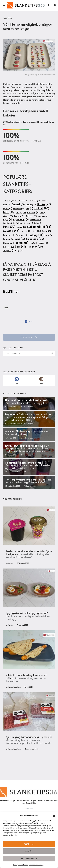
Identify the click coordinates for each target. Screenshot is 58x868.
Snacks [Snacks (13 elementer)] (22, 243)
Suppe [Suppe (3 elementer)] (43, 243)
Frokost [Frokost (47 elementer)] (42, 208)
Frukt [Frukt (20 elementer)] (9, 212)
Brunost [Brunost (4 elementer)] (34, 201)
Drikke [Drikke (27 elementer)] (44, 204)
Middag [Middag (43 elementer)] (11, 231)
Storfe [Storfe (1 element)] (34, 243)
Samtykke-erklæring (21, 865)
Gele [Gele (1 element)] (19, 213)
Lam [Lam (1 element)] (30, 223)
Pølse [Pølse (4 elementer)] (49, 235)
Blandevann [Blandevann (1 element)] (21, 201)
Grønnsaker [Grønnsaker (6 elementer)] (31, 212)
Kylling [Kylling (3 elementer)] (21, 223)
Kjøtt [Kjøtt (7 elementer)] (8, 219)
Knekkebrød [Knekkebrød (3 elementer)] (37, 220)
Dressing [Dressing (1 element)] (31, 204)
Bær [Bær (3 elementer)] (7, 204)
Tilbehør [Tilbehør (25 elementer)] (35, 247)
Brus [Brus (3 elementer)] (45, 201)
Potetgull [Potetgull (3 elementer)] (22, 235)
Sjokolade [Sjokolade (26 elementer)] (35, 239)
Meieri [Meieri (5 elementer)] (21, 227)
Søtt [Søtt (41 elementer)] (21, 246)
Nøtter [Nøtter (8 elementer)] (26, 231)
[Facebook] (17, 381)
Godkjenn (29, 844)
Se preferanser (29, 859)
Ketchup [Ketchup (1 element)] (43, 216)
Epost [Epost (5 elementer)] (8, 208)
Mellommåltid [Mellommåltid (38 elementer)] (39, 227)
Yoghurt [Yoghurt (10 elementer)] (9, 250)
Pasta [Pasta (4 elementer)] (46, 231)
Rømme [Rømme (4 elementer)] (8, 239)
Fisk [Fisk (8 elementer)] (29, 208)
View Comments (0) (29, 337)
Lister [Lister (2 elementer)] (38, 223)
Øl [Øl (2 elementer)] (20, 251)
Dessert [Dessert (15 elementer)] (18, 204)
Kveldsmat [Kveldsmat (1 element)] (9, 223)
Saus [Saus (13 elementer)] (20, 239)
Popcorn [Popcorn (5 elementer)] (9, 235)
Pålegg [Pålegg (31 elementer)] (36, 235)
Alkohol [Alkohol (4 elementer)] (8, 201)
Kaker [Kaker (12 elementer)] (31, 216)
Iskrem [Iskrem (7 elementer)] (19, 216)
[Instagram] (41, 381)
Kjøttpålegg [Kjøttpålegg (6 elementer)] (21, 220)
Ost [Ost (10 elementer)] (37, 231)
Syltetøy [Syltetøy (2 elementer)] (9, 247)
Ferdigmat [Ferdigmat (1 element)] (19, 209)
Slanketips (8, 18)
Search (52, 353)
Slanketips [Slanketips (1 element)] (9, 243)
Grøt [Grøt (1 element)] (43, 213)
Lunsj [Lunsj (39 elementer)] (9, 227)
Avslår (29, 851)
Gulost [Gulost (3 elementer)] (8, 216)
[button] (54, 815)
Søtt (6, 308)
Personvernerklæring (36, 865)
